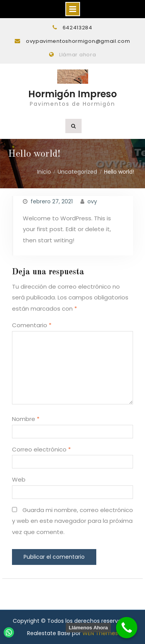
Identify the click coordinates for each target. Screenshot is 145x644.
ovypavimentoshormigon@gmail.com (78, 41)
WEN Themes (100, 633)
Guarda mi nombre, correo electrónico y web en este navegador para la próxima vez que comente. (72, 521)
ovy (92, 201)
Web (19, 479)
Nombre (26, 419)
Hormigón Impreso (72, 94)
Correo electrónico (41, 449)
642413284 (78, 28)
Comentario (32, 325)
